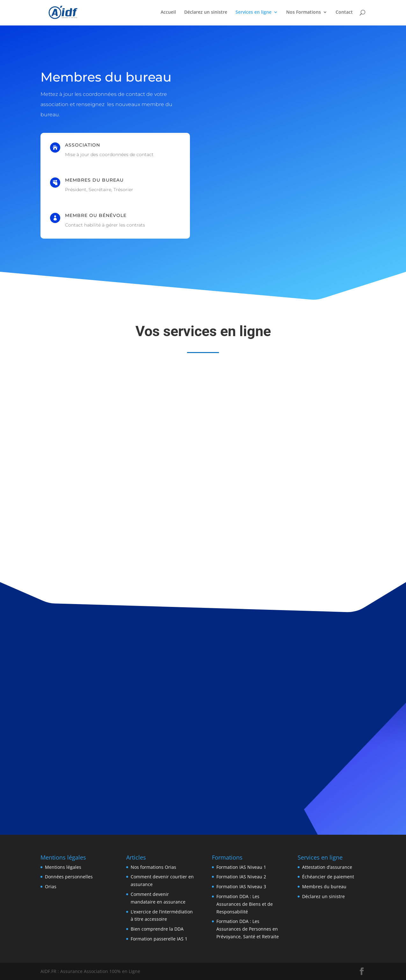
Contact (344, 13)
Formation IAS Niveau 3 (241, 886)
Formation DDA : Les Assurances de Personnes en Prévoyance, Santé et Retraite (248, 929)
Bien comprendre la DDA (157, 929)
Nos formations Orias (153, 867)
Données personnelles (69, 877)
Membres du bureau (324, 886)
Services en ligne (254, 13)
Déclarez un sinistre (206, 13)
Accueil (168, 13)
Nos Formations (304, 13)
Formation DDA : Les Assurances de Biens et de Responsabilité (245, 904)
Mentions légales (63, 867)
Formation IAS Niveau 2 (241, 877)
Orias (51, 886)
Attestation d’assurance (327, 867)
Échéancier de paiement (328, 877)
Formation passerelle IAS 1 (159, 939)
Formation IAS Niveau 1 (241, 867)
